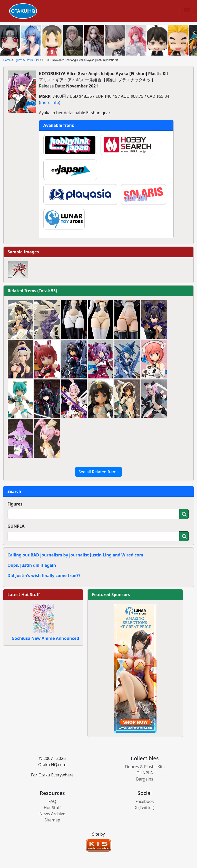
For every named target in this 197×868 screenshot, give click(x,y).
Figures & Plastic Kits (26, 60)
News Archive (52, 814)
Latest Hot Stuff (24, 595)
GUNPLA (16, 526)
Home (7, 60)
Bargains (145, 779)
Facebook (145, 801)
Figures (15, 504)
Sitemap (52, 820)
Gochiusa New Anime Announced (45, 638)
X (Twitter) (145, 808)
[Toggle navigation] (187, 11)
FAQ (52, 801)
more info (50, 102)
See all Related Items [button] (98, 472)
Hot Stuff (52, 808)
